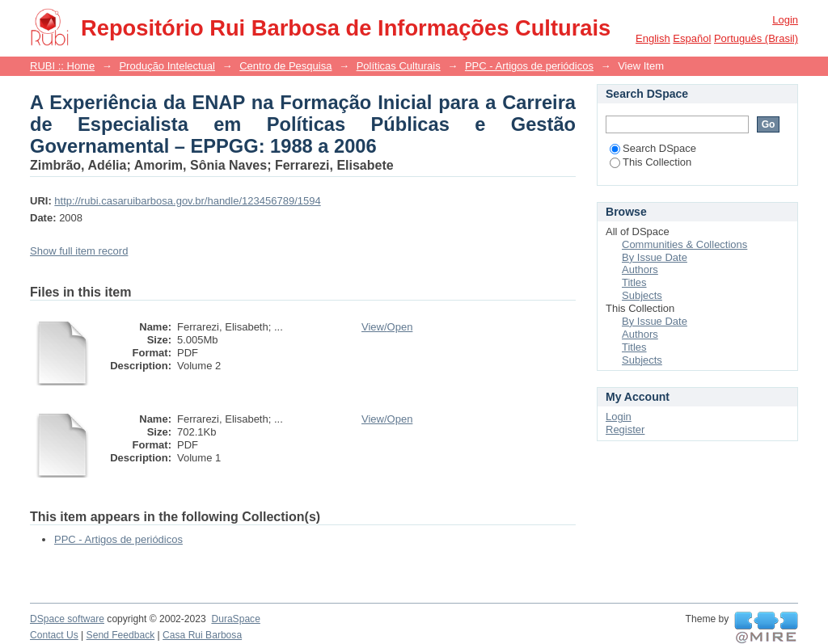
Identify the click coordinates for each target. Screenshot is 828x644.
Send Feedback (121, 635)
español (692, 38)
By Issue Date (655, 257)
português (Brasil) (756, 38)
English (653, 38)
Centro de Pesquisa (285, 66)
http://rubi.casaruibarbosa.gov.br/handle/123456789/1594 (187, 201)
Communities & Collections (684, 244)
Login (785, 20)
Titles (634, 282)
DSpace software (67, 619)
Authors (640, 269)
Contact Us (54, 635)
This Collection (651, 162)
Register (625, 429)
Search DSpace (653, 148)
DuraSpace (235, 619)
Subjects (642, 295)
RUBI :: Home (62, 66)
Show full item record (79, 251)
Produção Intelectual (167, 66)
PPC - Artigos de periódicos (529, 66)
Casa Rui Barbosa (202, 635)
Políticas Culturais (399, 66)
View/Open (387, 327)
